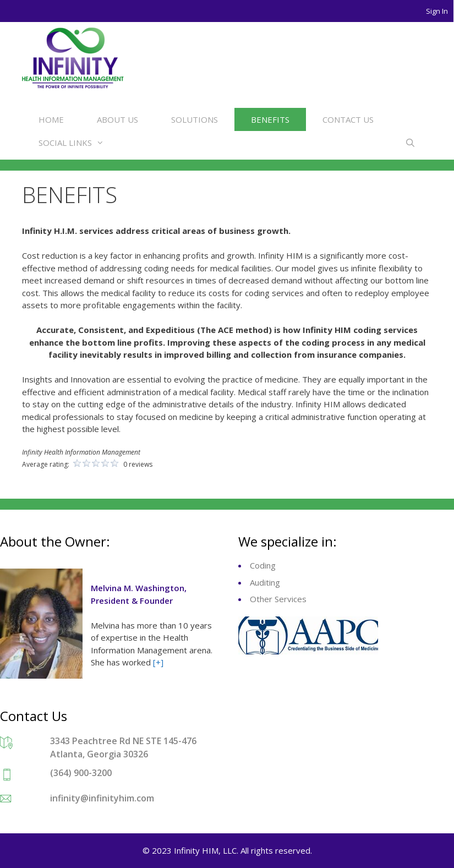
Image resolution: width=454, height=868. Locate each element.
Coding (263, 565)
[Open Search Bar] (410, 143)
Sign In (437, 11)
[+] (158, 662)
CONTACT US (348, 119)
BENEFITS (270, 119)
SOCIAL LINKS (77, 143)
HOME (51, 119)
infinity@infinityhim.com (102, 798)
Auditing (265, 582)
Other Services (278, 599)
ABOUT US (117, 119)
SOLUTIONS (195, 119)
